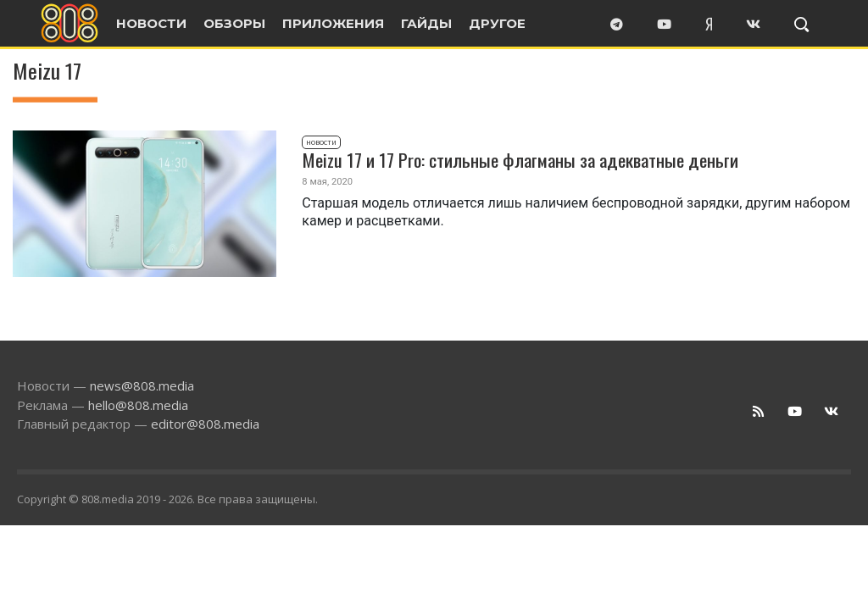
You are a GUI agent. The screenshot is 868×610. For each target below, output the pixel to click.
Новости (321, 142)
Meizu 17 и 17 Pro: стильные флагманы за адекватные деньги (520, 159)
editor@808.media (205, 424)
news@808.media (142, 385)
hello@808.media (138, 405)
